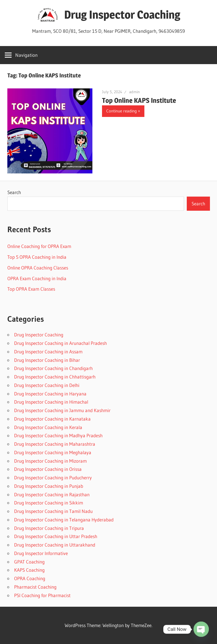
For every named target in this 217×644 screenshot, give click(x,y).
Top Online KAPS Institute (139, 100)
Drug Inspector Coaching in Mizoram (50, 461)
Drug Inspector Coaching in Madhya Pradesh (58, 435)
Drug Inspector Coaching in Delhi (47, 385)
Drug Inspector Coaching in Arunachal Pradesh (60, 343)
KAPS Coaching (29, 570)
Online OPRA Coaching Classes (38, 268)
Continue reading (121, 111)
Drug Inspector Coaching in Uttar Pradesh (56, 536)
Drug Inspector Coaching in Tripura (49, 528)
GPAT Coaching (29, 562)
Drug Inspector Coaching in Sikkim (49, 503)
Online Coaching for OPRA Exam (39, 246)
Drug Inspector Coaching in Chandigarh (53, 368)
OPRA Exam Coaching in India (37, 278)
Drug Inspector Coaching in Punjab (49, 486)
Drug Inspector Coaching (122, 15)
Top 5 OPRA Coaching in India (37, 257)
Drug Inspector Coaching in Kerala (48, 427)
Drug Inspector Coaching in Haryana (50, 394)
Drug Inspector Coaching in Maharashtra (55, 444)
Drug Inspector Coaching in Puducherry (53, 477)
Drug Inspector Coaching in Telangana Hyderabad (64, 520)
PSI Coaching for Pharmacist (42, 595)
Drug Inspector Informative (41, 553)
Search (14, 192)
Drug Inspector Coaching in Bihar (47, 360)
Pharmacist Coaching (35, 587)
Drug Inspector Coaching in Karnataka (52, 419)
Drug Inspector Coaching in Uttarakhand (55, 545)
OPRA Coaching (30, 578)
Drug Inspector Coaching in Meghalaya (53, 452)
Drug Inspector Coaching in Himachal (51, 402)
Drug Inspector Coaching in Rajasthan (52, 494)
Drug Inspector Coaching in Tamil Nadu (53, 511)
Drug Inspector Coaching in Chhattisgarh (55, 377)
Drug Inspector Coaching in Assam (48, 352)
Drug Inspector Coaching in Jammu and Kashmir (62, 410)
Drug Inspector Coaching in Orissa (48, 469)
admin (134, 92)
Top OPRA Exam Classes (31, 289)
